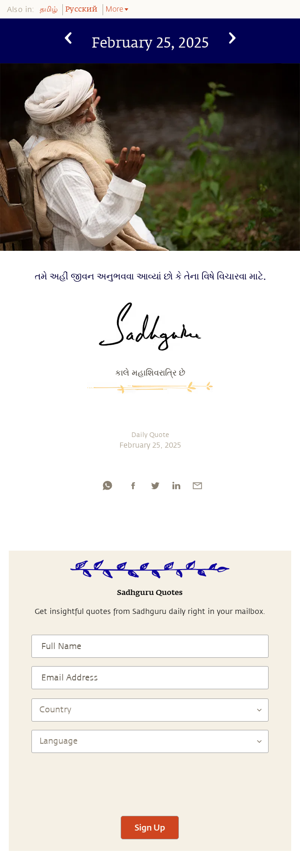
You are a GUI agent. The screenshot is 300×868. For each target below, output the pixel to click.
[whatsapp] (107, 486)
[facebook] (133, 486)
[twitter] (155, 486)
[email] (197, 486)
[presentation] (150, 780)
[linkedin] (176, 486)
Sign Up (150, 827)
